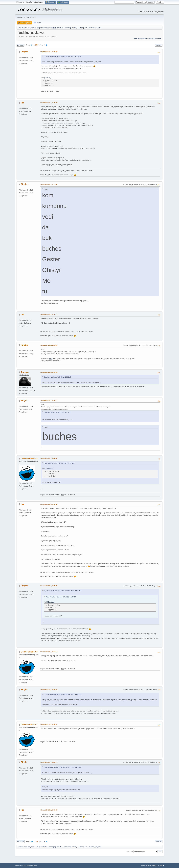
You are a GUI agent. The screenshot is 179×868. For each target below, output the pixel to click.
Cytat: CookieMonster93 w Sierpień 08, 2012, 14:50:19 (62, 695)
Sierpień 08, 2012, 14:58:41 (49, 725)
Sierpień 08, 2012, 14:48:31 (49, 504)
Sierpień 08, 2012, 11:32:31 (49, 345)
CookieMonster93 (29, 458)
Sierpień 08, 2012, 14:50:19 (49, 652)
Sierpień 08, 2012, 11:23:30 (49, 184)
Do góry (21, 842)
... (43, 45)
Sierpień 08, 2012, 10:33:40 (49, 52)
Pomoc (143, 865)
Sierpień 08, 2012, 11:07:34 (49, 103)
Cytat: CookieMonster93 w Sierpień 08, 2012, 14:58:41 (62, 767)
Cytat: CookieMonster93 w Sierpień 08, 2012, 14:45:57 (62, 591)
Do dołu (20, 45)
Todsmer (25, 372)
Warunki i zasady (151, 865)
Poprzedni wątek (140, 38)
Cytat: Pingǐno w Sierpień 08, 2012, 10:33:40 (59, 463)
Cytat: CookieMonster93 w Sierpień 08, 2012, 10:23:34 (62, 57)
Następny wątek (155, 38)
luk (22, 103)
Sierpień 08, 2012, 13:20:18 (49, 372)
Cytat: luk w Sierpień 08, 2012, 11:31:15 (57, 377)
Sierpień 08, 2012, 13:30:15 (49, 400)
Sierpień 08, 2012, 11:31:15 (49, 314)
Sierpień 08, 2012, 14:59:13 (49, 762)
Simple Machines (32, 865)
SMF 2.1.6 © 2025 (20, 865)
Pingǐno (24, 52)
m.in (51, 359)
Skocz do (130, 851)
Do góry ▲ (161, 865)
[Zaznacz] (48, 78)
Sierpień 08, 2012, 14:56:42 (49, 690)
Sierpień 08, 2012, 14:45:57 (49, 458)
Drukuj (159, 45)
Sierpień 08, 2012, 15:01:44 (49, 810)
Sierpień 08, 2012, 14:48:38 (49, 586)
